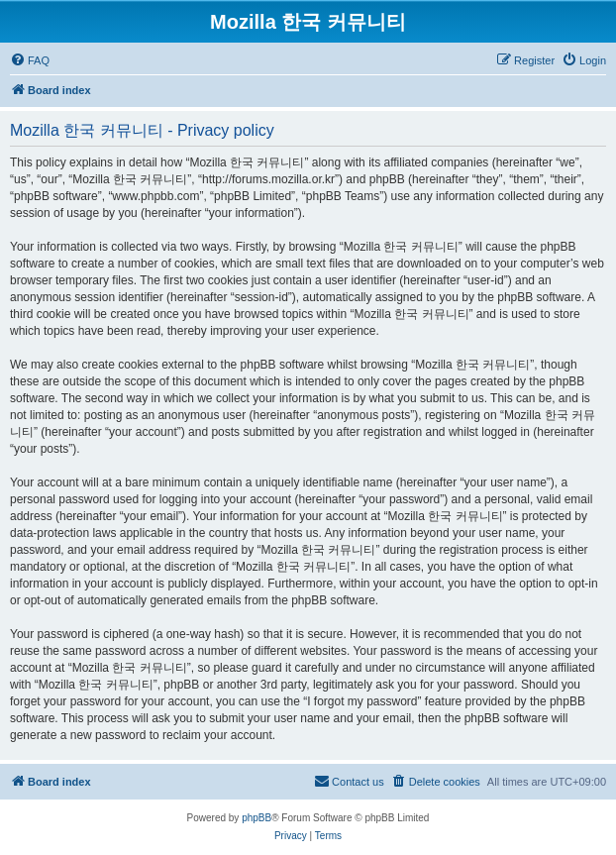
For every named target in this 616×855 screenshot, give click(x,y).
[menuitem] (30, 60)
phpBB (257, 818)
